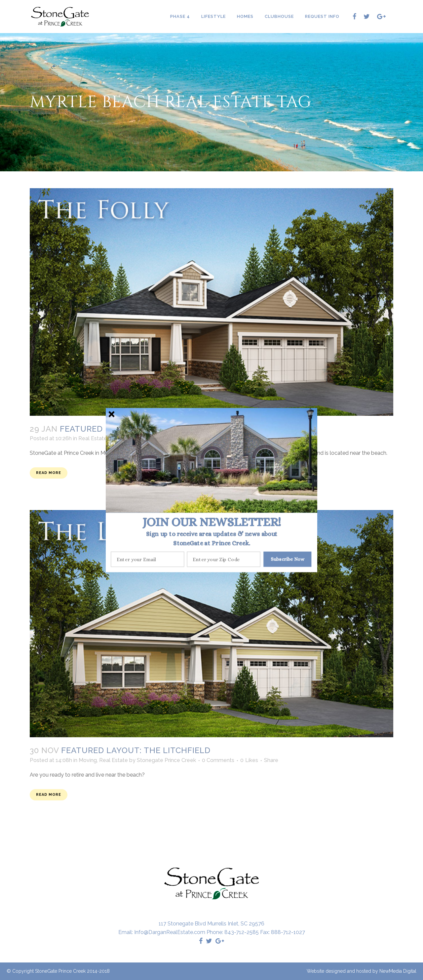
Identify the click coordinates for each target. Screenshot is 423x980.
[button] (212, 522)
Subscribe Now (288, 559)
